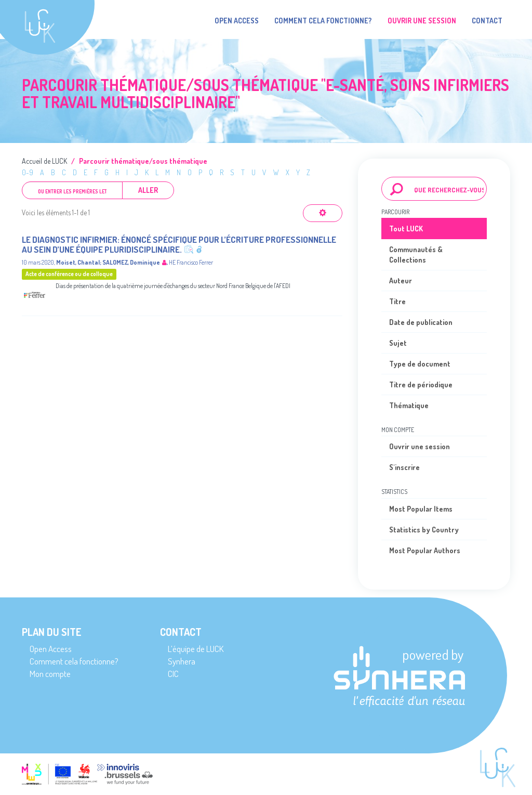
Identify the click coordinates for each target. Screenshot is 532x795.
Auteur (401, 281)
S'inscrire (404, 467)
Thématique (409, 405)
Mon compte (50, 674)
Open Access (237, 21)
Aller (148, 190)
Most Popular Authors (425, 550)
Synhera (182, 661)
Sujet (398, 343)
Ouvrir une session (420, 446)
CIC (173, 674)
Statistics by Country (424, 530)
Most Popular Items (421, 509)
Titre (397, 301)
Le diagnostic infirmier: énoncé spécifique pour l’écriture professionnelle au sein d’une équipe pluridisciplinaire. (179, 244)
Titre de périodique (421, 385)
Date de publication (421, 322)
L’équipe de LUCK (196, 649)
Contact (487, 21)
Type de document (420, 364)
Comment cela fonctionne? (323, 21)
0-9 (28, 172)
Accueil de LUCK (44, 161)
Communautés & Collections (416, 255)
